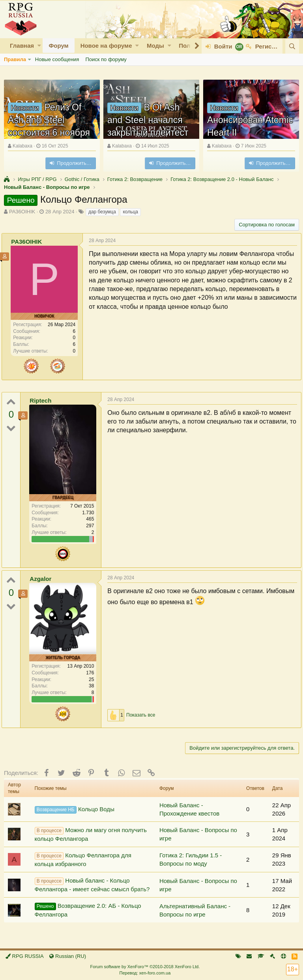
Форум (58, 46)
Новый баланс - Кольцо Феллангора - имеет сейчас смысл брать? (92, 885)
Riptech (43, 400)
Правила (15, 59)
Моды (155, 46)
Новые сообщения (57, 59)
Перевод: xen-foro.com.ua (145, 973)
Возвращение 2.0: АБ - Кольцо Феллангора (88, 910)
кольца (130, 212)
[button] (39, 46)
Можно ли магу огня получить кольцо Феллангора (91, 834)
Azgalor (43, 579)
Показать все (143, 715)
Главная (22, 46)
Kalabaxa (22, 146)
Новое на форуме (106, 46)
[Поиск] (292, 46)
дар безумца (102, 212)
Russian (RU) (68, 956)
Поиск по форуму (106, 59)
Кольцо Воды (75, 810)
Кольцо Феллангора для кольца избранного (83, 860)
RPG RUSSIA (25, 956)
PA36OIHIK (22, 212)
